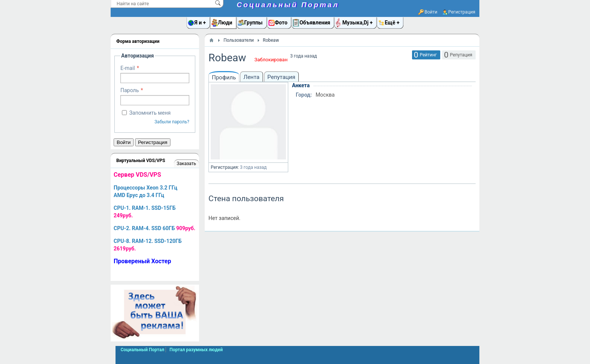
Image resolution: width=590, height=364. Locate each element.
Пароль (130, 90)
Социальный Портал (288, 5)
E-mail (128, 68)
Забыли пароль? (172, 122)
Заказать (186, 164)
